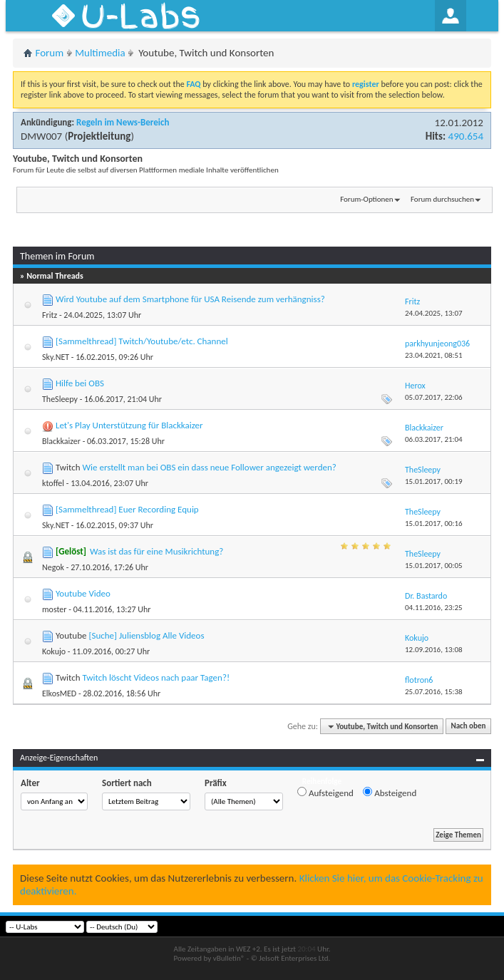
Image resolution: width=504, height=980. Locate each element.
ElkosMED (59, 693)
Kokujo (54, 651)
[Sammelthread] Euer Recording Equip (127, 509)
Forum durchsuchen (442, 199)
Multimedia (100, 53)
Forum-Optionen (366, 199)
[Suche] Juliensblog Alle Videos (146, 635)
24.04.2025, (434, 313)
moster (55, 609)
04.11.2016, (434, 608)
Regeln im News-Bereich (123, 122)
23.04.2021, (434, 355)
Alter (30, 783)
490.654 (466, 136)
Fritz (50, 315)
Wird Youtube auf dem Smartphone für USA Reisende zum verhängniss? (190, 299)
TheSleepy (60, 399)
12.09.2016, (434, 650)
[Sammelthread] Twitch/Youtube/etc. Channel (142, 341)
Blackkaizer (61, 441)
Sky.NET (56, 357)
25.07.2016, (434, 692)
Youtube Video (83, 593)
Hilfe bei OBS (80, 383)
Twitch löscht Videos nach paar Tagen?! (156, 677)
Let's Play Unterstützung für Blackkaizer (129, 425)
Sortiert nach (127, 783)
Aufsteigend (325, 793)
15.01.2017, (434, 481)
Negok (53, 567)
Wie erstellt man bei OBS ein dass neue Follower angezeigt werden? (209, 467)
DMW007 (41, 136)
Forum (50, 53)
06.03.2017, (434, 439)
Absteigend (390, 793)
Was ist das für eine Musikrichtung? (156, 551)
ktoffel (53, 483)
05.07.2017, (434, 397)
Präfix (216, 783)
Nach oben (468, 727)
